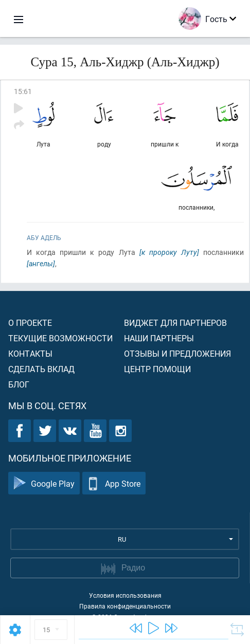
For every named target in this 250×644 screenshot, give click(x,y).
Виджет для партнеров (175, 323)
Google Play (44, 483)
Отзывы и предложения (177, 353)
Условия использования (125, 595)
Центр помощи (157, 369)
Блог (19, 384)
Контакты (30, 353)
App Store (114, 483)
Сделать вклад (41, 369)
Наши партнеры (159, 338)
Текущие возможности (60, 338)
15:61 (23, 91)
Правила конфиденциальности (125, 606)
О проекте (30, 323)
